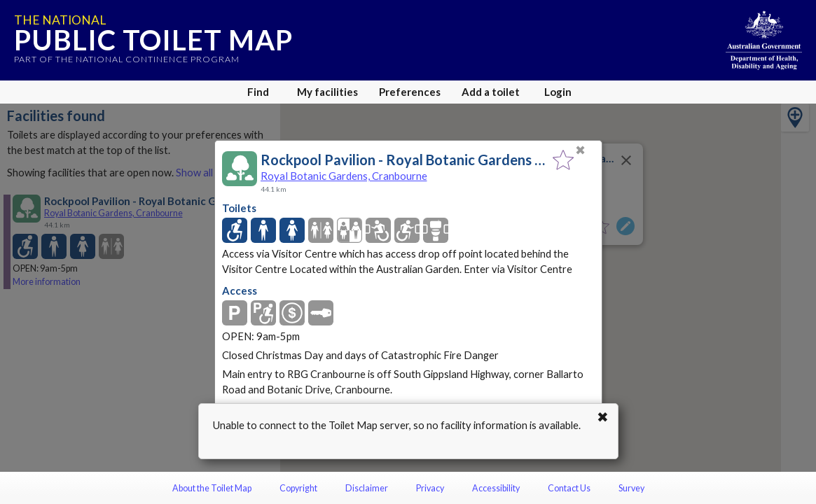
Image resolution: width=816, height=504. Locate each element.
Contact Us (569, 488)
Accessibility (496, 488)
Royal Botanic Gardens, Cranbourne (344, 176)
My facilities (327, 92)
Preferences (410, 92)
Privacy (430, 488)
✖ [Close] (580, 150)
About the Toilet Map (212, 488)
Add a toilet (491, 92)
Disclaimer (367, 488)
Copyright (298, 488)
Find (258, 92)
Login (558, 92)
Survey (631, 488)
